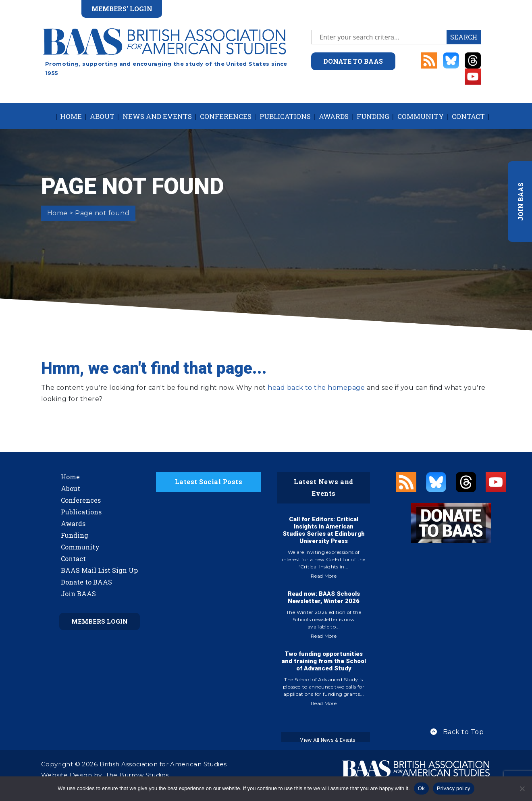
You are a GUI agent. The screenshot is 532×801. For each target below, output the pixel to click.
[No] (522, 789)
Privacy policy (454, 788)
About (102, 116)
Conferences (226, 116)
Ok (421, 788)
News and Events (157, 116)
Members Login (100, 621)
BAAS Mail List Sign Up (99, 570)
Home (71, 116)
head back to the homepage (316, 388)
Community (421, 116)
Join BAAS (78, 594)
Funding (373, 116)
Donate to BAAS (86, 582)
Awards (334, 116)
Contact (468, 116)
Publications (285, 116)
